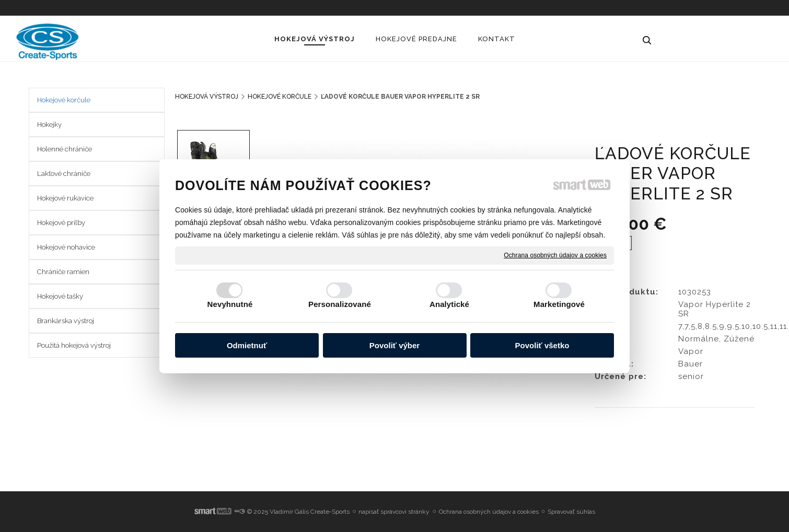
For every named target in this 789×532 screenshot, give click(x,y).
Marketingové (559, 304)
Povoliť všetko (542, 345)
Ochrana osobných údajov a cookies (555, 255)
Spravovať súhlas (571, 512)
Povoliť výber (394, 345)
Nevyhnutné (230, 304)
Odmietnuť (247, 345)
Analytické (449, 304)
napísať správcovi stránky (394, 512)
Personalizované (340, 304)
